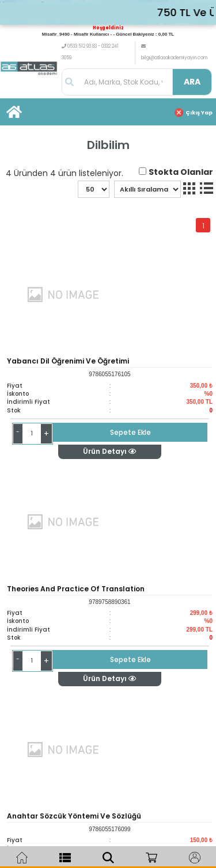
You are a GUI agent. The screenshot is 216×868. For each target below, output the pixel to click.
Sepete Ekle (130, 432)
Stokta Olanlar (181, 172)
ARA (192, 82)
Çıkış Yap (199, 113)
